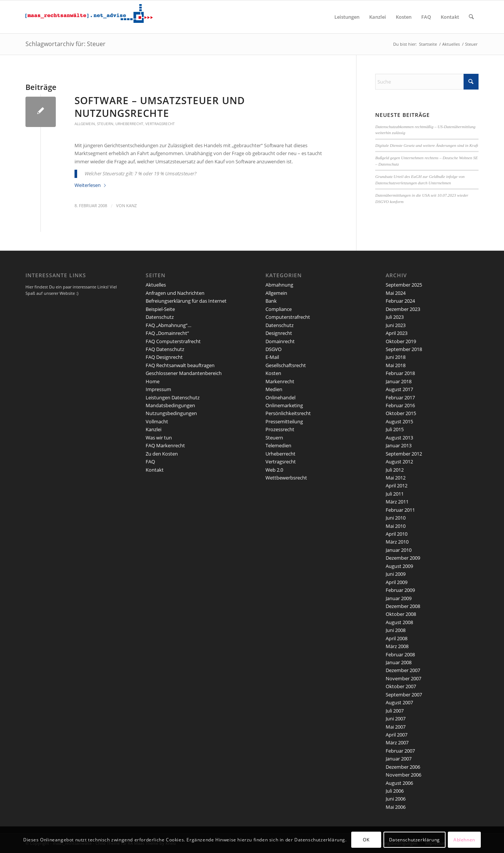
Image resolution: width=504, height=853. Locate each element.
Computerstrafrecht (288, 317)
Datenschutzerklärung (415, 840)
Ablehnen (464, 840)
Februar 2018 (400, 373)
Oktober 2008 (401, 614)
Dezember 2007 (403, 670)
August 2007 (399, 702)
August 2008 (399, 622)
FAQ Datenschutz (165, 349)
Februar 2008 (400, 654)
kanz (131, 206)
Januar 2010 (399, 550)
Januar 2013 (399, 445)
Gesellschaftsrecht (286, 365)
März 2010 (397, 542)
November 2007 (403, 678)
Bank (271, 301)
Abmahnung (279, 285)
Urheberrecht (129, 124)
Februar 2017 (400, 397)
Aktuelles (156, 285)
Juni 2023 (396, 325)
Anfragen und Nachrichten (175, 293)
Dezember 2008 (403, 606)
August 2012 (399, 462)
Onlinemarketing (284, 405)
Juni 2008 (396, 630)
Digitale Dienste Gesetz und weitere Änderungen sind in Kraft (427, 145)
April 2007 (397, 735)
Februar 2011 (400, 510)
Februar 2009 (400, 590)
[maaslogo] (89, 17)
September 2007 (404, 695)
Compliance (279, 309)
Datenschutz (160, 317)
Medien (274, 389)
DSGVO (274, 349)
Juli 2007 (395, 711)
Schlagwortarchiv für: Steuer (66, 44)
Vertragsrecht (160, 124)
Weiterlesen (91, 185)
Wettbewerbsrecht (286, 478)
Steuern (105, 124)
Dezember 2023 (403, 309)
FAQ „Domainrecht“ (167, 333)
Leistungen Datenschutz (173, 397)
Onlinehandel (280, 397)
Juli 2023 (395, 317)
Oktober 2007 (401, 686)
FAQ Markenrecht (165, 445)
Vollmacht (157, 421)
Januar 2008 (399, 662)
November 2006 (403, 775)
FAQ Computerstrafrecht (173, 341)
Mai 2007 (396, 727)
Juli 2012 (395, 470)
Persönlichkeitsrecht (288, 413)
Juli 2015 (395, 429)
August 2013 (399, 438)
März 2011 (397, 502)
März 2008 (397, 646)
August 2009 (399, 566)
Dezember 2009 (403, 558)
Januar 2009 (399, 598)
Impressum (158, 389)
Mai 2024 (396, 293)
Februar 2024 (400, 301)
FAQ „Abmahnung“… (168, 325)
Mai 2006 (396, 807)
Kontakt (155, 470)
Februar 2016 (400, 405)
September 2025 (404, 285)
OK (366, 840)
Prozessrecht (280, 429)
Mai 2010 (396, 526)
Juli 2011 (395, 494)
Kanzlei (154, 429)
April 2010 (397, 534)
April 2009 (397, 582)
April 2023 (397, 333)
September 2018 (404, 349)
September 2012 (404, 454)
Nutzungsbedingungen (171, 413)
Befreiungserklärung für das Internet (186, 301)
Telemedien (278, 445)
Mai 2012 (396, 478)
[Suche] (471, 17)
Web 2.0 (274, 470)
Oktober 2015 (401, 413)
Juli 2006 (395, 791)
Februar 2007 (400, 751)
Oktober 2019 (401, 341)
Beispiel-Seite (160, 309)
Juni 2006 (396, 799)
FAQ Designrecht (164, 357)
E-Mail (272, 357)
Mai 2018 (396, 365)
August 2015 (399, 421)
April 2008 (397, 638)
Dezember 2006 (403, 767)
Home (153, 381)
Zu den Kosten (162, 454)
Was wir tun (159, 438)
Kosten (273, 373)
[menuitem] (347, 17)
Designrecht (279, 333)
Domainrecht (280, 341)
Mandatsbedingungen (170, 405)
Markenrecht (280, 381)
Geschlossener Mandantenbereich (184, 373)
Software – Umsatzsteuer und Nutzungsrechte (160, 107)
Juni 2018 (396, 357)
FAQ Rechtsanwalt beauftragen (180, 365)
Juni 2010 (396, 518)
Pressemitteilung (284, 421)
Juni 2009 (396, 574)
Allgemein (85, 124)
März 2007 (397, 742)
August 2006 (399, 783)
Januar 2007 (399, 759)
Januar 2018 (399, 381)
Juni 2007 (396, 719)
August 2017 (399, 389)
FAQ (150, 462)
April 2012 (397, 486)
